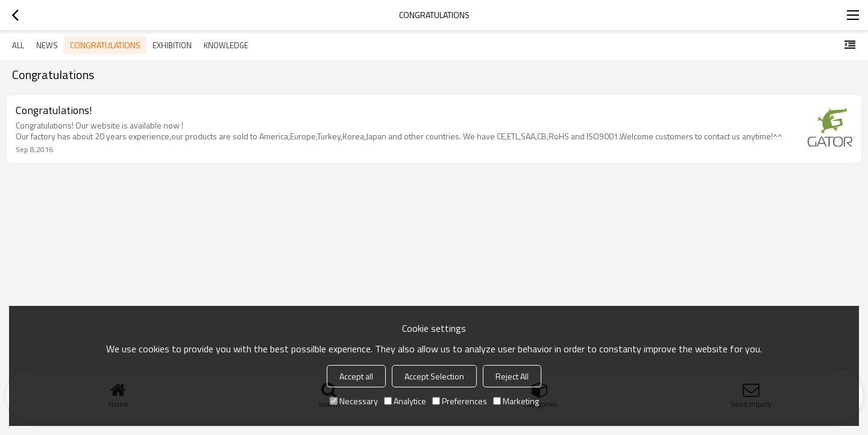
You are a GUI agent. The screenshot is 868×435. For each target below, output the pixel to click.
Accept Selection (434, 376)
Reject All (512, 376)
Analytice (405, 401)
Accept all (356, 376)
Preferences (460, 401)
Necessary (354, 401)
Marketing (516, 401)
